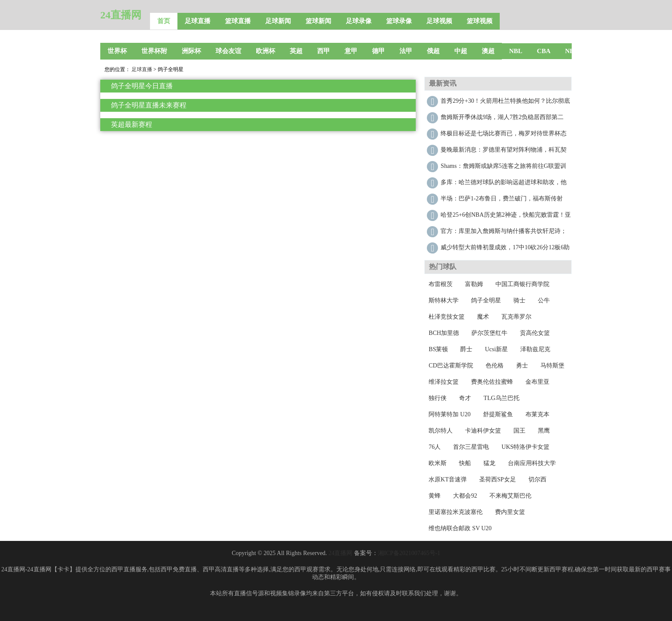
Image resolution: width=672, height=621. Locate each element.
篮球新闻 (318, 21)
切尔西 (537, 479)
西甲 (324, 51)
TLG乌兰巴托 (501, 398)
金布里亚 (537, 382)
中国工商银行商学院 (522, 284)
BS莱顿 (438, 349)
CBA (544, 51)
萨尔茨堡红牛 (489, 333)
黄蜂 (435, 496)
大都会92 (465, 496)
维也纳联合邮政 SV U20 (460, 528)
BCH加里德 (444, 333)
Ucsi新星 (496, 349)
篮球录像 (399, 21)
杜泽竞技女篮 (447, 317)
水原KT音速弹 (448, 479)
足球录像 (359, 21)
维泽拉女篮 (444, 382)
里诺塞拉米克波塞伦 (456, 512)
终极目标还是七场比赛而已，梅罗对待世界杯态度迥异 (504, 136)
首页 (164, 21)
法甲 (406, 51)
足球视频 (439, 21)
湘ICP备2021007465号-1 (409, 553)
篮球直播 (238, 21)
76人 (435, 447)
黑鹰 (544, 431)
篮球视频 (480, 21)
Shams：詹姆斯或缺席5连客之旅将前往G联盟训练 (503, 168)
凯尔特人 (441, 431)
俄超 (433, 51)
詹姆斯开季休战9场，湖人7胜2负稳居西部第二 (502, 117)
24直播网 (121, 15)
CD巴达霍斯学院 (451, 366)
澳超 (488, 51)
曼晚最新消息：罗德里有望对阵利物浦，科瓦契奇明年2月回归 (504, 152)
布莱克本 (537, 414)
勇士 (522, 366)
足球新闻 (278, 21)
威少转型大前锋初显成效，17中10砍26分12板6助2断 (505, 249)
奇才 (465, 398)
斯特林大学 (444, 300)
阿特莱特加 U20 (450, 414)
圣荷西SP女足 (498, 479)
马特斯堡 (552, 366)
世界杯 (117, 51)
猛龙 (489, 463)
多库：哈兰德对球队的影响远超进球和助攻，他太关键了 (504, 184)
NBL (516, 51)
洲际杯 (191, 51)
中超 (461, 51)
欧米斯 (438, 463)
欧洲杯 (265, 51)
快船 (465, 463)
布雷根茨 (441, 284)
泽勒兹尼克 (535, 349)
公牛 (544, 300)
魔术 (483, 317)
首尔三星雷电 (471, 447)
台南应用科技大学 (532, 463)
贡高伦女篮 (535, 333)
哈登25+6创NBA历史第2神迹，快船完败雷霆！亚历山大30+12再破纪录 (505, 217)
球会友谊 (228, 51)
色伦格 (495, 366)
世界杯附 (154, 51)
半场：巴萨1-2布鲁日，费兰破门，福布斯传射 (502, 199)
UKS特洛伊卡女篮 (525, 447)
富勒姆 (474, 284)
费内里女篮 (510, 512)
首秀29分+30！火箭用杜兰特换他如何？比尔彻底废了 (505, 103)
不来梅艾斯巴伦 (510, 496)
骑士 (519, 300)
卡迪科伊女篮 (483, 431)
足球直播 (198, 21)
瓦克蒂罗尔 (516, 317)
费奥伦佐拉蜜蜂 (492, 382)
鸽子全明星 (486, 300)
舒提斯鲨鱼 (498, 414)
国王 (519, 431)
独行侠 (438, 398)
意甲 (351, 51)
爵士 (466, 349)
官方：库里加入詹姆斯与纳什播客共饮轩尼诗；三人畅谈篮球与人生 (504, 233)
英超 (296, 51)
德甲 (378, 51)
